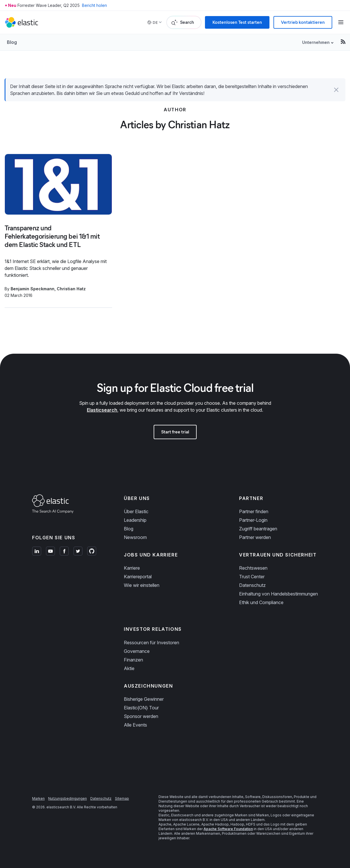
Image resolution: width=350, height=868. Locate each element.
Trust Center (252, 577)
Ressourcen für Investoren (151, 643)
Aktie (129, 668)
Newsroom (135, 537)
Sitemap (122, 798)
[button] (336, 90)
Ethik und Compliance (261, 602)
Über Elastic (136, 511)
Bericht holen (94, 5)
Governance (137, 651)
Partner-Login (253, 520)
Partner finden (254, 511)
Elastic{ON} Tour (141, 708)
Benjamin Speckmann (33, 289)
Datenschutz (252, 585)
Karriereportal (138, 577)
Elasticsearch (102, 410)
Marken (38, 798)
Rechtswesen (253, 568)
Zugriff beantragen (258, 529)
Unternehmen (316, 42)
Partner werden (255, 537)
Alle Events (135, 725)
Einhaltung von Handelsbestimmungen (278, 594)
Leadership (135, 520)
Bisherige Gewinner (144, 699)
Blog (12, 42)
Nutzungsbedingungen (68, 798)
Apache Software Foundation (228, 829)
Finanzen (133, 660)
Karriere (132, 568)
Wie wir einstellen (142, 585)
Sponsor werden (141, 716)
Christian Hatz (71, 289)
